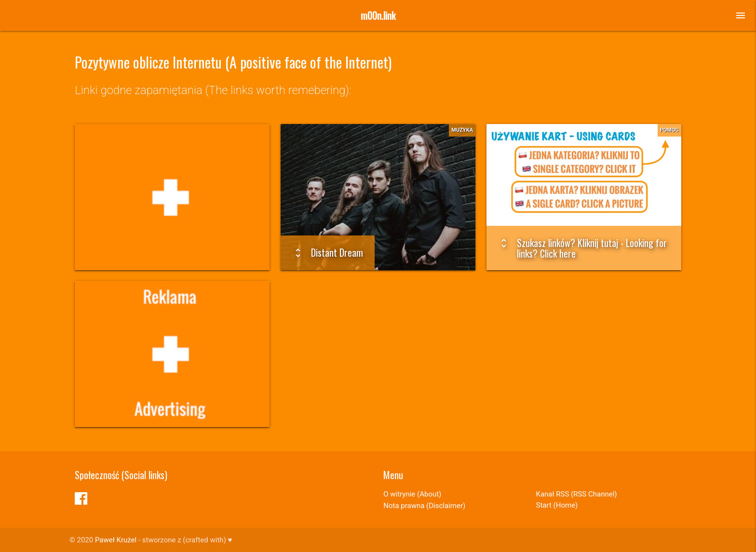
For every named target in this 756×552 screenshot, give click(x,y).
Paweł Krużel (116, 540)
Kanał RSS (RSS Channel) (577, 494)
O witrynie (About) (412, 494)
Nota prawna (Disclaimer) (424, 506)
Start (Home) (557, 505)
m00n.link (378, 15)
